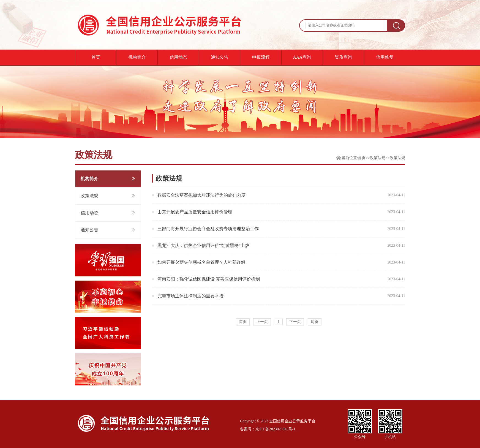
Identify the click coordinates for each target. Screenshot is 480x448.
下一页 (295, 322)
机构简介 (137, 57)
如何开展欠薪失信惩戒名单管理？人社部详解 (281, 262)
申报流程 (261, 57)
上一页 (262, 322)
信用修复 (385, 57)
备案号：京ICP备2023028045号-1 (268, 429)
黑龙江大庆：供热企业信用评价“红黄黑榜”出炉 (281, 246)
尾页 (315, 322)
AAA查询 (302, 57)
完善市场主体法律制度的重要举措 (281, 296)
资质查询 (343, 57)
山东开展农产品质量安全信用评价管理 (281, 212)
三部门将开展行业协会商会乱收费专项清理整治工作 (281, 229)
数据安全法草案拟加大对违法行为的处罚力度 (281, 195)
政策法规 (378, 158)
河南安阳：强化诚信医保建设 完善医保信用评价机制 (281, 279)
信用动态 (178, 57)
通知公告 (220, 57)
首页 (96, 57)
